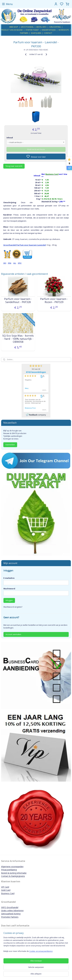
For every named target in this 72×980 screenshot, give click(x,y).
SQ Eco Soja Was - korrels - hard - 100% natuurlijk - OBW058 (18, 339)
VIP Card (5, 887)
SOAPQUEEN (36, 33)
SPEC (20, 263)
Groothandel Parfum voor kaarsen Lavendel (25, 245)
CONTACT (48, 33)
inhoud (10, 138)
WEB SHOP (14, 27)
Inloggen (9, 600)
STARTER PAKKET (32, 30)
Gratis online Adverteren (12, 910)
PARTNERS (24, 33)
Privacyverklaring (9, 870)
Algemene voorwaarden (12, 866)
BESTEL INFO (41, 27)
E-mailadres (9, 578)
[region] (36, 945)
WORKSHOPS (64, 30)
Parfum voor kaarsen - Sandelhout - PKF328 (18, 301)
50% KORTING (55, 27)
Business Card (8, 893)
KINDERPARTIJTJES (49, 30)
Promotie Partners (10, 917)
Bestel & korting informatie (14, 873)
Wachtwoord (9, 589)
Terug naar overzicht (14, 166)
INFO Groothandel (10, 907)
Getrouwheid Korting (11, 914)
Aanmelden (10, 445)
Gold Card (6, 890)
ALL (15, 263)
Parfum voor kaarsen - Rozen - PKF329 (54, 301)
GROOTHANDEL (27, 27)
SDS (5, 263)
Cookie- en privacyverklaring (41, 951)
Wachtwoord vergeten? (13, 607)
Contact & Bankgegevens (13, 876)
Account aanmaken (13, 634)
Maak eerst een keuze (36, 149)
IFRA (10, 263)
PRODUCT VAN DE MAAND (12, 30)
